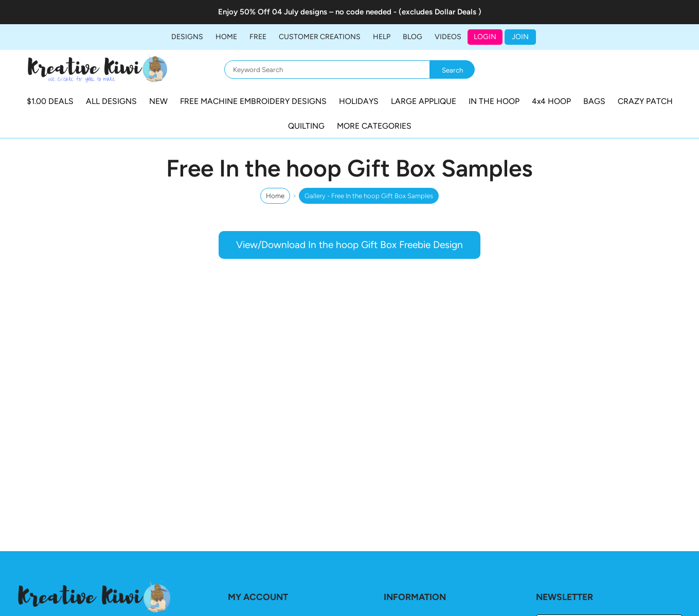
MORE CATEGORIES (374, 126)
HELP (382, 37)
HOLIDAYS (359, 101)
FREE (258, 37)
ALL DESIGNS (111, 101)
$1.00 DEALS (50, 101)
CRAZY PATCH (645, 101)
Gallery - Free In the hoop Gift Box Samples (369, 196)
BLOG (413, 37)
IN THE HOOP (494, 101)
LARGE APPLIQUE (424, 101)
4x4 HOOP (551, 101)
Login (485, 37)
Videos (448, 37)
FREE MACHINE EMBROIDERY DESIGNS (253, 101)
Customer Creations (320, 37)
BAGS (594, 101)
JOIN (520, 37)
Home (226, 37)
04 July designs (300, 12)
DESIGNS (187, 37)
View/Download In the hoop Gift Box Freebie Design (349, 245)
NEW (158, 101)
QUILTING (306, 126)
